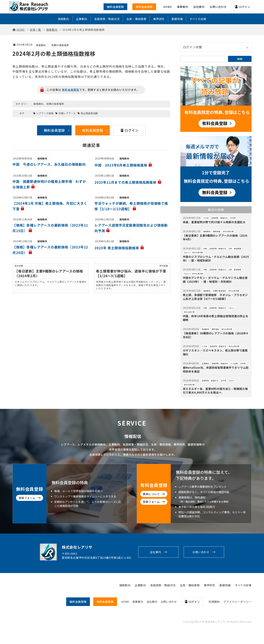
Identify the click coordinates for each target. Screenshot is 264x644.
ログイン (245, 7)
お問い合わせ (201, 552)
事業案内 (138, 602)
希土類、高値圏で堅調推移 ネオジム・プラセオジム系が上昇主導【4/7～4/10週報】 (215, 297)
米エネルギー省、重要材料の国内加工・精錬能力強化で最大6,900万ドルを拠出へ (215, 391)
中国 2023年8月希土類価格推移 (123, 165)
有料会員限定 (71, 90)
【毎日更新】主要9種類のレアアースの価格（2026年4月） (215, 237)
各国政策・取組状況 (107, 19)
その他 (206, 218)
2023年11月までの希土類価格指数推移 (128, 182)
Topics (187, 252)
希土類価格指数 (89, 113)
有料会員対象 (228, 231)
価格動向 (63, 19)
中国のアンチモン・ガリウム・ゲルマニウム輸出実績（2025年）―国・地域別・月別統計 (215, 280)
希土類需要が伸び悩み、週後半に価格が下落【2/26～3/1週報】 (131, 273)
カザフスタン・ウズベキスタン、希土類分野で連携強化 (215, 352)
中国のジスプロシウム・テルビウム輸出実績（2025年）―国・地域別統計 (216, 259)
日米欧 (233, 218)
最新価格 (217, 231)
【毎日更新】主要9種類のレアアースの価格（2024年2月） (49, 273)
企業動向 (82, 19)
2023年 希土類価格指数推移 (119, 248)
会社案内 (155, 552)
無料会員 (78, 602)
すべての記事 (198, 19)
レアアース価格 (45, 113)
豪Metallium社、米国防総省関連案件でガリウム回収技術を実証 (216, 369)
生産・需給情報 (136, 19)
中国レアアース (67, 113)
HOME (125, 602)
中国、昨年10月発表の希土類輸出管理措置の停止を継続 (216, 318)
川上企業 (234, 363)
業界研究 (159, 19)
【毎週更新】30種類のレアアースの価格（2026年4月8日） (215, 335)
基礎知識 (177, 19)
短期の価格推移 (60, 45)
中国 (205, 249)
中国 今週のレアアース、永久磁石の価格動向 (49, 164)
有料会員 (105, 602)
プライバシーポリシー (237, 602)
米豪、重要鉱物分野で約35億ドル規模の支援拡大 (214, 222)
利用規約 (214, 602)
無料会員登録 (115, 7)
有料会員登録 (144, 7)
